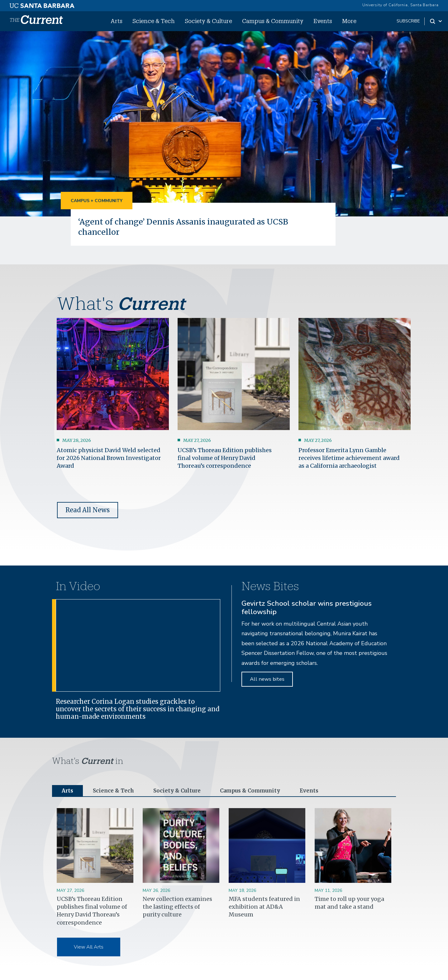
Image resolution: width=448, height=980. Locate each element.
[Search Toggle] (436, 21)
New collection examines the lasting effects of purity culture (177, 907)
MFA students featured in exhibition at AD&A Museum (264, 907)
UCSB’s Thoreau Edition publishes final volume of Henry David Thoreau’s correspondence (225, 458)
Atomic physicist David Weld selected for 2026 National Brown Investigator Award (109, 458)
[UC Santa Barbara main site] (42, 4)
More (349, 21)
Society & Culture (208, 21)
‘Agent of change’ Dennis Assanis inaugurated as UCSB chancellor (188, 226)
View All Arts (89, 947)
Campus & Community (273, 21)
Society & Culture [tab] (181, 791)
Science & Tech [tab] (115, 791)
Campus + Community (97, 201)
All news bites (267, 679)
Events (323, 21)
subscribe (408, 21)
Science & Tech (154, 21)
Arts (117, 21)
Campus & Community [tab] (258, 791)
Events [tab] (320, 791)
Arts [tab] (68, 791)
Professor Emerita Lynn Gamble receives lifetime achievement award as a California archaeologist (349, 458)
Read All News (88, 510)
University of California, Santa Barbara (400, 5)
